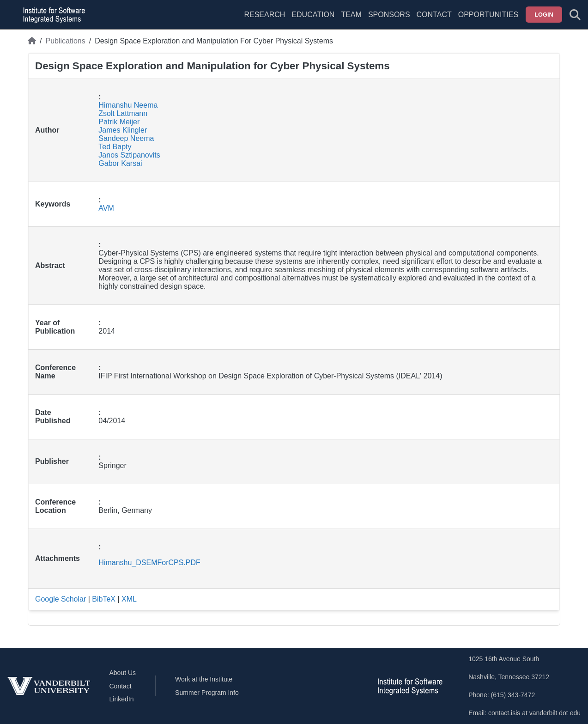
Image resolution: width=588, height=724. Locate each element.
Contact (434, 15)
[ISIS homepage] (52, 15)
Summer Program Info (207, 693)
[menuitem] (351, 20)
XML (129, 599)
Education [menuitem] (313, 15)
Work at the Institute (204, 679)
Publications (65, 41)
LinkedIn (122, 699)
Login (544, 15)
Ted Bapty (115, 147)
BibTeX (104, 599)
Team (351, 15)
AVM (106, 208)
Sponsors (389, 15)
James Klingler (123, 130)
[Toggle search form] (575, 15)
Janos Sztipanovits (129, 155)
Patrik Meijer (119, 122)
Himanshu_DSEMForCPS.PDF (149, 563)
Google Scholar (61, 599)
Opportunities (488, 15)
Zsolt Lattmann (123, 113)
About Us (123, 673)
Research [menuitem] (264, 15)
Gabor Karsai (120, 163)
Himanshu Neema (128, 105)
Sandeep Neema (126, 138)
